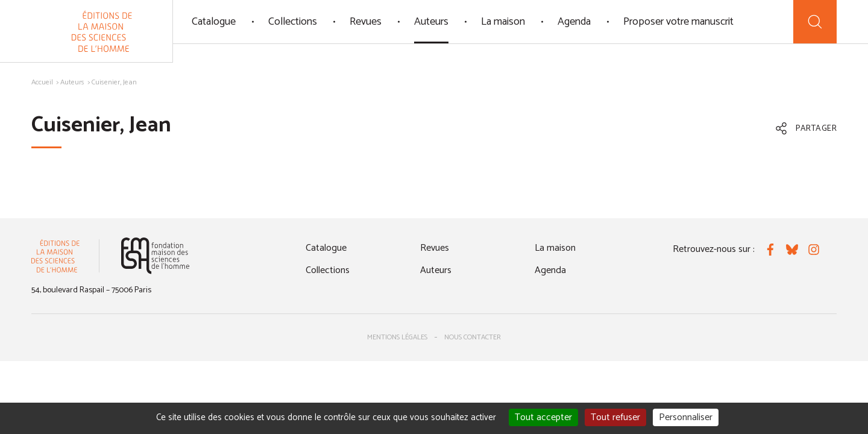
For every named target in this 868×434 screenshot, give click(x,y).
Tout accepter (543, 417)
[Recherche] (815, 22)
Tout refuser (615, 417)
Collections (293, 22)
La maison (503, 22)
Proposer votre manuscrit (678, 22)
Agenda (574, 22)
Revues (366, 22)
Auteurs (431, 22)
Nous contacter (473, 337)
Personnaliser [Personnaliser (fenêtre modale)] (686, 417)
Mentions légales (397, 337)
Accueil (42, 82)
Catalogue (214, 22)
